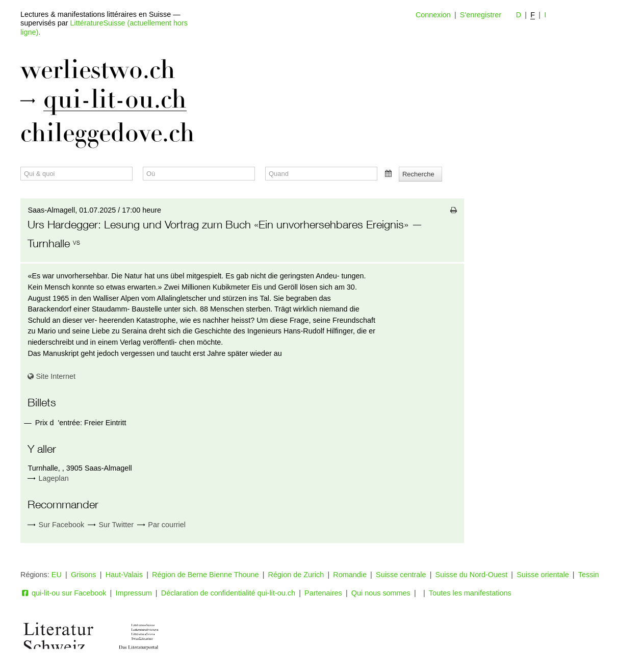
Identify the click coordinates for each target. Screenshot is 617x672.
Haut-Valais (124, 575)
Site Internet (52, 376)
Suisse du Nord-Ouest (472, 575)
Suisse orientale (543, 575)
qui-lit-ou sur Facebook (63, 593)
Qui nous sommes (381, 593)
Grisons (84, 575)
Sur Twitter (111, 525)
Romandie (350, 575)
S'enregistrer (481, 15)
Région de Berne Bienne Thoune (205, 575)
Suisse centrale (401, 575)
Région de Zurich (296, 575)
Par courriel (161, 525)
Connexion (433, 15)
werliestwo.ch (98, 70)
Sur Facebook (56, 525)
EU (57, 575)
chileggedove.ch (108, 133)
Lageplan (54, 478)
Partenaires (323, 593)
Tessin (589, 575)
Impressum (134, 593)
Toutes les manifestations (470, 593)
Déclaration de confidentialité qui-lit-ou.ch (228, 593)
